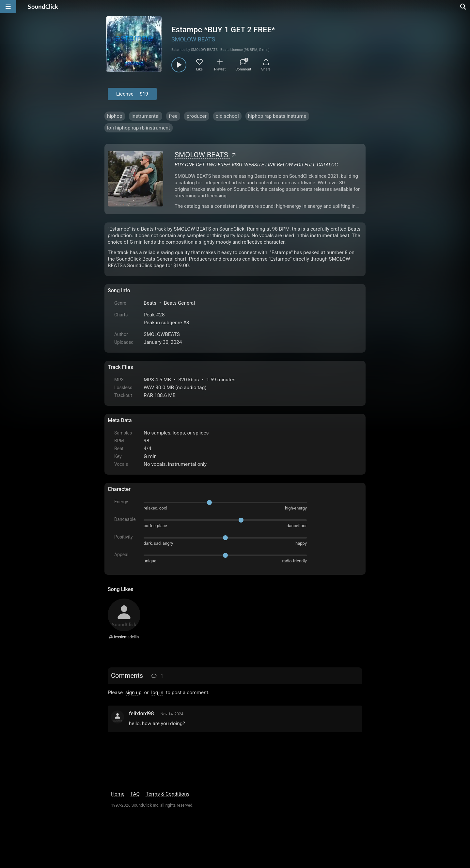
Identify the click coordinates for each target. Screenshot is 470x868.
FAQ (135, 794)
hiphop (115, 116)
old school (227, 116)
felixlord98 (141, 714)
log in (157, 693)
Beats (150, 303)
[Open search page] (463, 7)
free (173, 116)
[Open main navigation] (8, 7)
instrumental (146, 116)
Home (118, 794)
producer (197, 116)
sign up (133, 693)
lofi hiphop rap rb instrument (139, 128)
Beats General (179, 303)
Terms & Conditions (168, 794)
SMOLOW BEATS (193, 39)
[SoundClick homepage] (43, 7)
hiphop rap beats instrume (277, 116)
